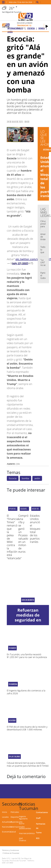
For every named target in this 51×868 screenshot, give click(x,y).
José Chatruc (23, 839)
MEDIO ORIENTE (37, 509)
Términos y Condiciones (10, 850)
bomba (25, 478)
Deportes (15, 817)
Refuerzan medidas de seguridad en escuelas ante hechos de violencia (28, 622)
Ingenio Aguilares (23, 818)
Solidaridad (25, 509)
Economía (6, 832)
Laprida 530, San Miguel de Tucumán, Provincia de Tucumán (17, 859)
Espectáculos (17, 822)
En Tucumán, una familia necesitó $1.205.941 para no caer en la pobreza (27, 656)
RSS (38, 838)
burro (22, 824)
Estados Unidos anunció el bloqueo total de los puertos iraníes (35, 529)
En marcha (13, 684)
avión (37, 478)
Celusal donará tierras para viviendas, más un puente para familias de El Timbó (28, 764)
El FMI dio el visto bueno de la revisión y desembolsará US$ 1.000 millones (27, 728)
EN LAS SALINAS (14, 757)
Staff (38, 818)
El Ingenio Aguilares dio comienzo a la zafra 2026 (26, 692)
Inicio (4, 812)
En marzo (12, 648)
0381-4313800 (8, 863)
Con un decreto (28, 600)
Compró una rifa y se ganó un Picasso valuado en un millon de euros (23, 534)
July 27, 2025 (20, 263)
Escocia (13, 478)
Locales (5, 817)
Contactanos (42, 812)
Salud (13, 832)
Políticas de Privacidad (11, 853)
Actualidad (7, 822)
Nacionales (7, 827)
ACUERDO (12, 720)
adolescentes (25, 828)
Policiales (15, 812)
